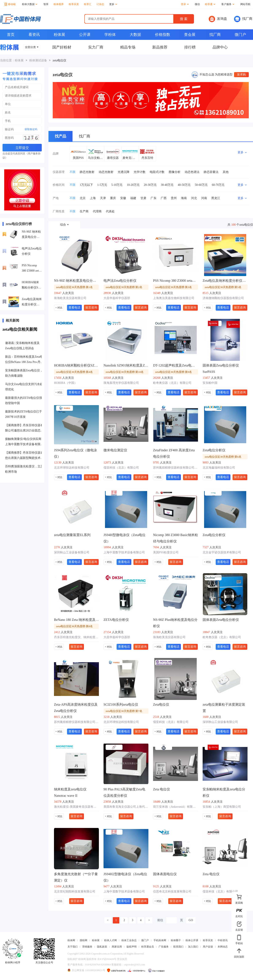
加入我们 (193, 947)
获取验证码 (31, 129)
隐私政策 (102, 947)
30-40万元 (167, 185)
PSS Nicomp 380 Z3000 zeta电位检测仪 (31, 269)
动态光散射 (106, 172)
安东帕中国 (210, 383)
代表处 (110, 211)
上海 (93, 198)
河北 (194, 198)
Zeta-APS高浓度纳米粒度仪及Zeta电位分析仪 (76, 708)
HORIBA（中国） (66, 383)
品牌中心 (220, 47)
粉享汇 (88, 4)
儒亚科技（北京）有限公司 (121, 468)
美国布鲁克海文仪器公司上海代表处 (126, 807)
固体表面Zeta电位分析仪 (221, 620)
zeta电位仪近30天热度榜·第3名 (174, 287)
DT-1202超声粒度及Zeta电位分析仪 (176, 365)
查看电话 (74, 307)
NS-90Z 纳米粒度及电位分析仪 (31, 235)
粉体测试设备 (38, 60)
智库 (46, 4)
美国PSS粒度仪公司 (166, 552)
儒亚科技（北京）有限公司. (221, 892)
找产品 (61, 136)
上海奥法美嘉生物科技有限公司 (174, 298)
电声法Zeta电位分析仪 (32, 251)
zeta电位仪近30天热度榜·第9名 (174, 372)
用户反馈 (208, 947)
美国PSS (78, 158)
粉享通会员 (148, 947)
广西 (164, 198)
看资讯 (34, 35)
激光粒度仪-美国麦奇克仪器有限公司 (76, 807)
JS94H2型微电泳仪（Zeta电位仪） (125, 877)
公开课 (85, 35)
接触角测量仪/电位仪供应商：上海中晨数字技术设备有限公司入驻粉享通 (25, 442)
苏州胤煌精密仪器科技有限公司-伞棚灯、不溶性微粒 (176, 468)
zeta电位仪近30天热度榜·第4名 (74, 372)
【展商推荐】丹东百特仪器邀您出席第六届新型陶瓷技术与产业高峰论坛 (24, 456)
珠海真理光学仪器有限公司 (121, 383)
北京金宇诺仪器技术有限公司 (222, 552)
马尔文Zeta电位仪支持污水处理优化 (24, 387)
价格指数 (163, 35)
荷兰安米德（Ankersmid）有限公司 (176, 807)
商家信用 (117, 947)
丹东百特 (147, 158)
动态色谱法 (192, 172)
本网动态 (223, 947)
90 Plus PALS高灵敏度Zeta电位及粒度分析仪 (124, 792)
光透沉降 (124, 172)
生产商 (84, 211)
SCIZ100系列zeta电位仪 (121, 704)
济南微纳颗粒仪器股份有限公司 (223, 298)
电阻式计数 (157, 172)
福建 (133, 198)
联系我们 (178, 947)
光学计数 (140, 172)
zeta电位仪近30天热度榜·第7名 (124, 711)
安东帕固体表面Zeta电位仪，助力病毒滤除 (24, 373)
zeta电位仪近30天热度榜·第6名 (223, 457)
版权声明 (132, 947)
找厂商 (243, 19)
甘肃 (143, 198)
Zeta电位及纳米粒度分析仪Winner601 (32, 302)
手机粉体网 (160, 940)
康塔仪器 (113, 158)
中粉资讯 (223, 940)
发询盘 (218, 19)
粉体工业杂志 (129, 940)
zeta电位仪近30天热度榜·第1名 (74, 287)
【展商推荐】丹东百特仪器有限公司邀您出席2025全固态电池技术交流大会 (24, 428)
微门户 (240, 35)
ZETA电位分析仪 (116, 620)
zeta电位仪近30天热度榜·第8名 (74, 626)
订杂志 (100, 4)
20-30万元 (150, 185)
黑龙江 (216, 198)
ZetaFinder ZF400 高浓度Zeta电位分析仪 (174, 453)
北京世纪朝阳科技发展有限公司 (75, 892)
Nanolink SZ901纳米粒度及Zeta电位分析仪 (126, 365)
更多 (113, 4)
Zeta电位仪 (161, 704)
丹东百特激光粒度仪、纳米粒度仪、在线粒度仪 (76, 637)
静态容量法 (211, 172)
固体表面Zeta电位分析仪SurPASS (221, 369)
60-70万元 (218, 185)
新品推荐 (160, 47)
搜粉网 (83, 940)
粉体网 (71, 940)
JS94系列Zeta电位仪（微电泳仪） (75, 453)
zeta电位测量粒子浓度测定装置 (224, 708)
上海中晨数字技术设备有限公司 (124, 552)
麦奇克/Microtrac (130, 158)
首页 (11, 35)
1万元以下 (86, 185)
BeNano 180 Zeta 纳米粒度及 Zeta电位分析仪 (76, 620)
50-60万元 (201, 185)
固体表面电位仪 (165, 874)
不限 (73, 172)
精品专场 (128, 47)
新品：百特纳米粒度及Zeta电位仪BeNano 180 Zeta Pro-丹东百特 (24, 360)
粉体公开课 (192, 940)
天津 (103, 198)
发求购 (241, 75)
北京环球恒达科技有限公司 (72, 468)
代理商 (97, 211)
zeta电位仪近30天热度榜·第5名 (223, 287)
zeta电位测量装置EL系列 (72, 535)
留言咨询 (91, 307)
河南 (204, 198)
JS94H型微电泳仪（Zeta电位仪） (124, 538)
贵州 (174, 198)
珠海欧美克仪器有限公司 (70, 298)
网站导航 (245, 4)
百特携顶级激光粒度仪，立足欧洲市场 (24, 469)
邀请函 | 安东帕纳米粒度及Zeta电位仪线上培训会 (22, 346)
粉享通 (210, 4)
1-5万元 (102, 185)
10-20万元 (133, 185)
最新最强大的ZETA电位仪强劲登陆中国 (24, 400)
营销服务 (87, 947)
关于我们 (73, 947)
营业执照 (122, 959)
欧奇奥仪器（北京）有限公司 (172, 383)
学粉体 (110, 35)
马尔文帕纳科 (96, 158)
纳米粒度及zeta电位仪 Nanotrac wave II (70, 792)
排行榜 (190, 47)
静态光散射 (87, 172)
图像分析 (175, 172)
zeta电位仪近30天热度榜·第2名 (124, 287)
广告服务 (164, 947)
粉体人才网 (110, 940)
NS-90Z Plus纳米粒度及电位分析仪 (175, 623)
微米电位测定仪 (115, 450)
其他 (226, 172)
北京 (83, 198)
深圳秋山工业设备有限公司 (72, 552)
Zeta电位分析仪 (214, 450)
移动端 (10, 4)
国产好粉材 (62, 47)
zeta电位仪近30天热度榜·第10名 (125, 372)
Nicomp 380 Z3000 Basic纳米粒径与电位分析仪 (176, 538)
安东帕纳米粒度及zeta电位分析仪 (224, 792)
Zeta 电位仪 (161, 789)
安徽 (123, 198)
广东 (153, 198)
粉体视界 (59, 4)
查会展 (190, 35)
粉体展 (59, 35)
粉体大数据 (30, 4)
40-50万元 (184, 185)
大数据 (135, 35)
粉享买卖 (74, 4)
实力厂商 (96, 47)
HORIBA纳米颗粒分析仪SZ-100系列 (31, 285)
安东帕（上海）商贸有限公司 (222, 807)
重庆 (113, 198)
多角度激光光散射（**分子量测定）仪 (76, 877)
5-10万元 (117, 185)
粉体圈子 (176, 940)
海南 (184, 198)
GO (191, 920)
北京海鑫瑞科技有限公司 (219, 468)
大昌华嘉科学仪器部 (117, 298)
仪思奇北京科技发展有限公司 (172, 892)
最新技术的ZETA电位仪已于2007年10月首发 (24, 414)
